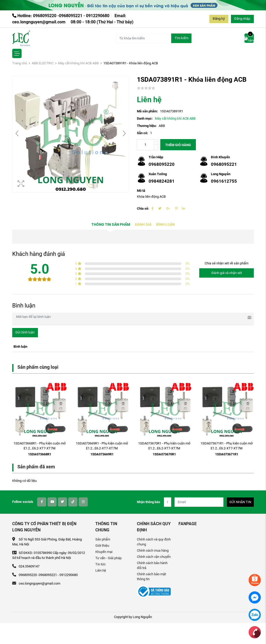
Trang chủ (20, 63)
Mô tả (141, 191)
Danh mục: (145, 118)
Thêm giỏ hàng (178, 145)
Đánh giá (143, 225)
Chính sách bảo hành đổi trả (152, 565)
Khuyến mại (104, 552)
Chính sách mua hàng (153, 550)
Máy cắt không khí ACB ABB (78, 63)
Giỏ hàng (249, 38)
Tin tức (101, 564)
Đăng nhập (242, 19)
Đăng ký (219, 19)
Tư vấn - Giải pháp (108, 558)
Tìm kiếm (181, 38)
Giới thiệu (102, 546)
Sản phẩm (103, 539)
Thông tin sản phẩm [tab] (111, 225)
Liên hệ (101, 570)
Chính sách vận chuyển (154, 557)
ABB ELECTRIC (43, 63)
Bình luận (165, 225)
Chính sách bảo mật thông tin (151, 577)
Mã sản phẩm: (147, 111)
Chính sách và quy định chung (154, 542)
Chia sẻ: (143, 208)
